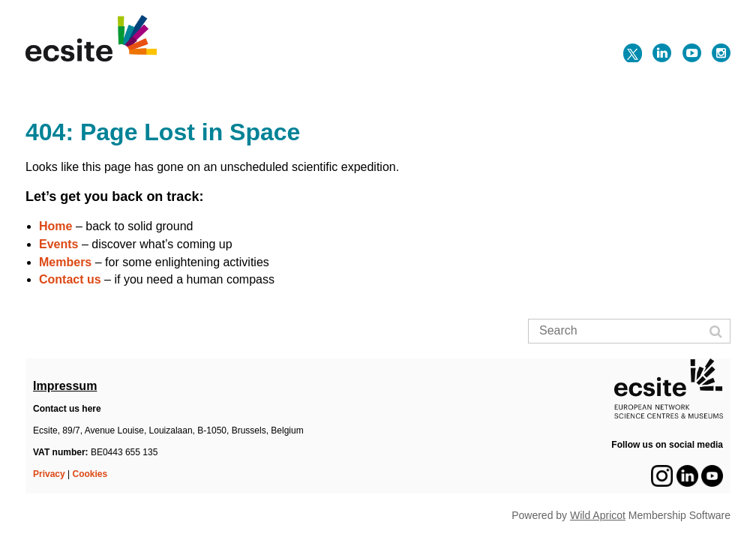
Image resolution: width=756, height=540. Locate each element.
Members (65, 262)
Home (55, 226)
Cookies (90, 474)
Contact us (70, 279)
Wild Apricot (598, 515)
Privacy (49, 474)
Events (58, 244)
